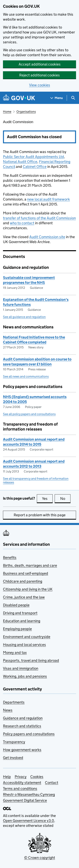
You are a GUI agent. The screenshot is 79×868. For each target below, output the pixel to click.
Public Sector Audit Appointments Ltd (33, 157)
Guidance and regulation (23, 718)
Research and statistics (22, 726)
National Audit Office (20, 162)
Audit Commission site (47, 237)
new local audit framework (49, 199)
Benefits (10, 558)
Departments (14, 702)
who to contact (22, 223)
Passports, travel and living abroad (31, 660)
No (65, 498)
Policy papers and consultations (29, 734)
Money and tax (15, 653)
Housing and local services (24, 645)
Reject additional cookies (39, 75)
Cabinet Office (35, 167)
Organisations (26, 112)
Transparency (14, 742)
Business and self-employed (26, 573)
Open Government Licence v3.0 (29, 821)
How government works (22, 750)
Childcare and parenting (23, 581)
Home (7, 112)
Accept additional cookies (40, 64)
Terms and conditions (20, 789)
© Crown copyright (40, 858)
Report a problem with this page (40, 515)
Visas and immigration (21, 668)
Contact (52, 783)
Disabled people (16, 605)
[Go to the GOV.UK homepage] (19, 98)
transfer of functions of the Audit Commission (39, 218)
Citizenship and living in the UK (28, 589)
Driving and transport (20, 613)
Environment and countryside (27, 637)
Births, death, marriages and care (30, 565)
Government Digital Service (25, 800)
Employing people (17, 629)
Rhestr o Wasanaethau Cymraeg (29, 794)
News (8, 710)
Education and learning (22, 621)
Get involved (13, 758)
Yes (47, 498)
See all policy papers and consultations (29, 414)
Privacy (21, 777)
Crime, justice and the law (24, 597)
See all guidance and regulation (24, 317)
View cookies (40, 85)
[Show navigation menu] (57, 98)
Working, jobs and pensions (25, 676)
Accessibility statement (22, 783)
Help (7, 777)
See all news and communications (26, 376)
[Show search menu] (73, 98)
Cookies (37, 777)
